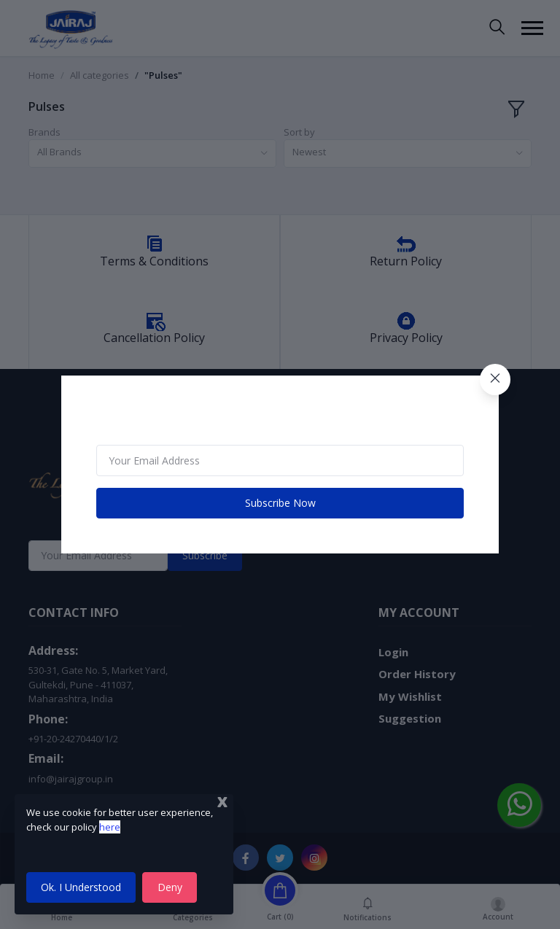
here (110, 827)
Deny (170, 887)
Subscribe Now (280, 503)
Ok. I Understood (81, 887)
